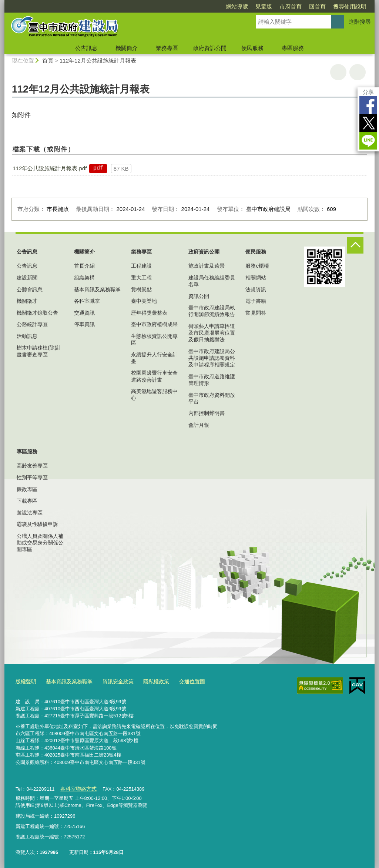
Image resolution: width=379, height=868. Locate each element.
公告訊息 (86, 48)
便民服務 (252, 48)
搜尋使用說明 (350, 6)
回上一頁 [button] (358, 72)
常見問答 (256, 313)
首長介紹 (84, 266)
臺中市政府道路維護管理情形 (212, 380)
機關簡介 (127, 48)
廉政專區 (27, 489)
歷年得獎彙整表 (149, 313)
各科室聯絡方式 (77, 787)
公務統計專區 (32, 324)
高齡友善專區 (32, 466)
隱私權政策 (148, 681)
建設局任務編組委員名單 (212, 281)
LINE (368, 141)
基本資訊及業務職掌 (97, 289)
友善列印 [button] (338, 72)
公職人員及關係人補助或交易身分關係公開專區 (40, 543)
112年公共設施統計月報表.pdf (50, 168)
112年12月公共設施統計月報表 (98, 61)
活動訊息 (27, 336)
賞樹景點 (141, 289)
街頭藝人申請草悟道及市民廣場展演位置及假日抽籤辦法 (212, 333)
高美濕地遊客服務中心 (154, 395)
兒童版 (264, 6)
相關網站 (256, 278)
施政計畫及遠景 (207, 266)
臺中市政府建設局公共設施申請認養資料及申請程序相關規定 (212, 358)
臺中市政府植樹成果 (154, 324)
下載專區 (27, 501)
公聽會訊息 (30, 289)
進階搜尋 (360, 22)
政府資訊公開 (210, 48)
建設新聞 (27, 278)
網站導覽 (237, 6)
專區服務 (293, 48)
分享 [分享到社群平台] (368, 92)
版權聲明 (25, 681)
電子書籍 (256, 301)
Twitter (368, 123)
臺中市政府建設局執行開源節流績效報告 (212, 311)
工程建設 (141, 266)
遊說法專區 (30, 513)
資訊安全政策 (112, 681)
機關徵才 (27, 301)
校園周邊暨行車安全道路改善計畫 (154, 376)
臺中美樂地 (144, 301)
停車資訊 (84, 324)
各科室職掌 (87, 301)
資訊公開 (199, 296)
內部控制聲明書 (207, 413)
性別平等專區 (32, 477)
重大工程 (141, 278)
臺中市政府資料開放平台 (212, 398)
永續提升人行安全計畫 (154, 358)
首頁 (48, 61)
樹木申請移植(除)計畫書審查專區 (39, 351)
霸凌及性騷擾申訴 (37, 524)
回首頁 (317, 6)
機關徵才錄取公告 (37, 313)
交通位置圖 (182, 681)
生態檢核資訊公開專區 (154, 339)
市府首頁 (291, 6)
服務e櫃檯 (257, 266)
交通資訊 (84, 313)
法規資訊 (256, 289)
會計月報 (199, 425)
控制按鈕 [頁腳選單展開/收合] (355, 245)
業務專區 (167, 48)
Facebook (368, 105)
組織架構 (84, 278)
